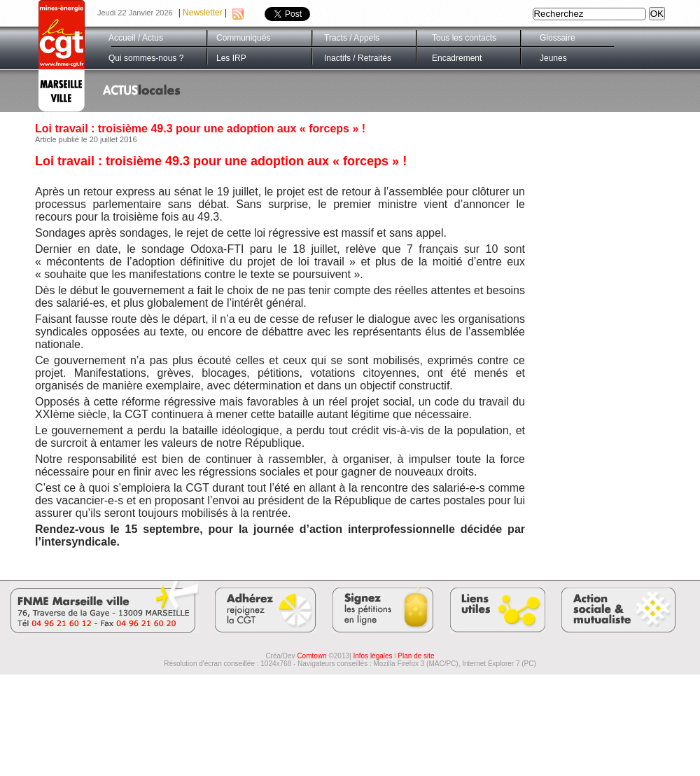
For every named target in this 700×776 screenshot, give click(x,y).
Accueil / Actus (136, 38)
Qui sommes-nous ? (146, 58)
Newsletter (203, 13)
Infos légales (372, 656)
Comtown (311, 656)
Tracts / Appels (352, 38)
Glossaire (558, 38)
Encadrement (457, 58)
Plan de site (416, 656)
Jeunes (553, 58)
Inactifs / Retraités (358, 58)
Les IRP (231, 58)
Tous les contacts (464, 38)
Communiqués (243, 38)
